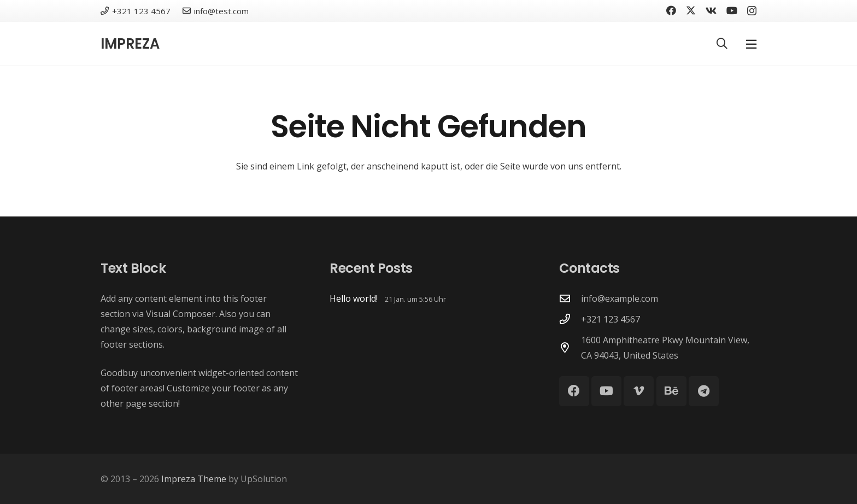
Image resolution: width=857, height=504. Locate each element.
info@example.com (620, 298)
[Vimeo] (639, 391)
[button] (722, 44)
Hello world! (354, 298)
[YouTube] (732, 10)
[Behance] (671, 391)
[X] (691, 10)
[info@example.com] (570, 298)
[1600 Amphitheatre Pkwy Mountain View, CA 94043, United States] (570, 347)
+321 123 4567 (611, 319)
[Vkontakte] (711, 10)
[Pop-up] (751, 44)
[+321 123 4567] (570, 319)
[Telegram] (704, 391)
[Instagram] (752, 11)
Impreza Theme (194, 479)
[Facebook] (671, 10)
